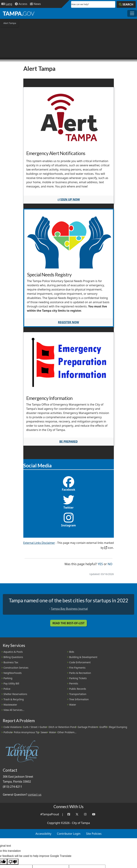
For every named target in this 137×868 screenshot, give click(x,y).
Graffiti (103, 727)
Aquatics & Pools (13, 652)
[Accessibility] (21, 4)
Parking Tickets (78, 678)
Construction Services (16, 668)
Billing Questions (13, 657)
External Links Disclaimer (39, 543)
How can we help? (80, 4)
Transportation (78, 694)
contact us (35, 795)
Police (7, 689)
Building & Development (83, 657)
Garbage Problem (88, 727)
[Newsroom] (35, 4)
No (110, 564)
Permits (74, 683)
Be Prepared (68, 441)
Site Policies (94, 834)
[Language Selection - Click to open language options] (7, 4)
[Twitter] (77, 814)
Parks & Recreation (80, 673)
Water (73, 705)
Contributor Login (69, 834)
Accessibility (43, 834)
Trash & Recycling (14, 699)
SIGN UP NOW (68, 199)
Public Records (78, 689)
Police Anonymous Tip (27, 732)
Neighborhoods (13, 673)
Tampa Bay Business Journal (69, 609)
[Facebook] (69, 814)
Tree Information (79, 699)
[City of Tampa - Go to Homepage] (19, 13)
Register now (69, 322)
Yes (100, 564)
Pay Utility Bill (11, 683)
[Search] (126, 4)
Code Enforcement (80, 662)
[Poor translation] (13, 862)
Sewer (44, 732)
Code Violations (12, 727)
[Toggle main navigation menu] (132, 13)
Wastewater (10, 705)
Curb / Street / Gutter (35, 727)
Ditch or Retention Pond (62, 727)
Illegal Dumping (118, 727)
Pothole (8, 732)
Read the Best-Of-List (68, 623)
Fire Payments (77, 668)
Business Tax (11, 662)
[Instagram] (85, 814)
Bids (72, 652)
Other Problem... (67, 732)
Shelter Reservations (15, 694)
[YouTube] (94, 814)
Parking (8, 678)
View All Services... (14, 710)
